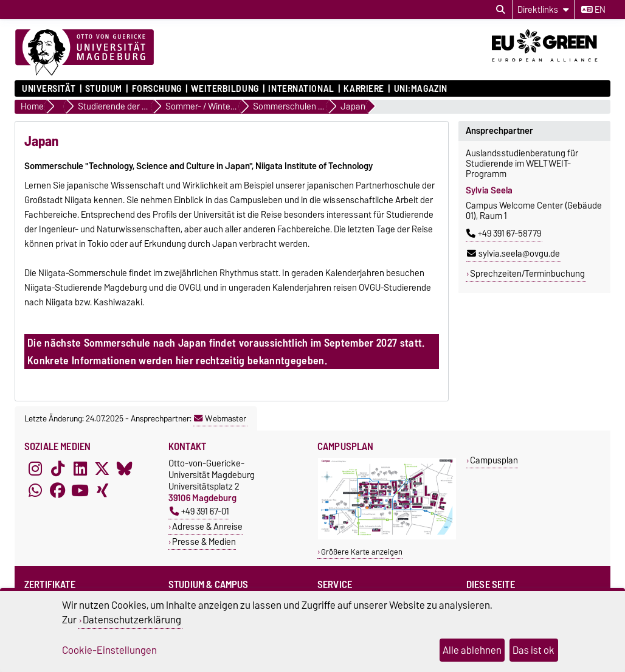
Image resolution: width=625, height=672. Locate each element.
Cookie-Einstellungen (109, 650)
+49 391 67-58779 (504, 234)
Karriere (364, 89)
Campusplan (494, 460)
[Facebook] (58, 490)
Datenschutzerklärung (132, 620)
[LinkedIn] (80, 468)
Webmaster (220, 418)
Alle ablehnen (472, 650)
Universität (49, 89)
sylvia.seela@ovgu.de (513, 254)
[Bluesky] (125, 468)
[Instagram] (35, 468)
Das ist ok (533, 650)
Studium (104, 89)
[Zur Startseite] (85, 53)
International (301, 89)
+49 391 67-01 (199, 511)
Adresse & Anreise (207, 526)
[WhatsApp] (35, 490)
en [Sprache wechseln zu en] (593, 10)
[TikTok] (58, 468)
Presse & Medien (204, 542)
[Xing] (102, 490)
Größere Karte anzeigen (362, 552)
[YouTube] (80, 490)
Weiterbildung (225, 89)
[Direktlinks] (543, 9)
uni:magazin (421, 89)
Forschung (157, 89)
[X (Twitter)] (102, 468)
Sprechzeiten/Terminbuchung (527, 274)
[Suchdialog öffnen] (501, 10)
